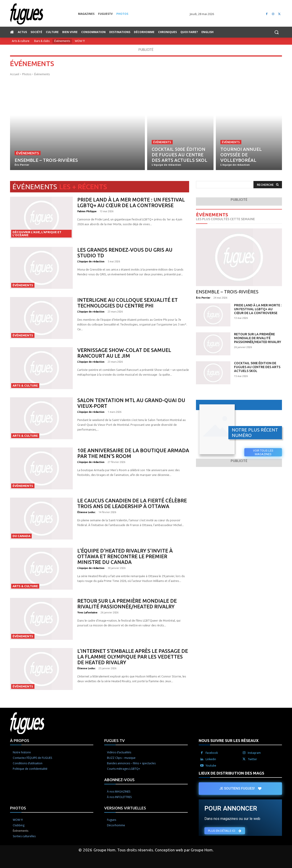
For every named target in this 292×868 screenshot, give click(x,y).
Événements (62, 41)
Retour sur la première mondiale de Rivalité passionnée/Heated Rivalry (127, 604)
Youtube (211, 766)
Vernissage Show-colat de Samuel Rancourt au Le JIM (124, 353)
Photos (27, 74)
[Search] (268, 185)
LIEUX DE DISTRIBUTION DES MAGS (231, 773)
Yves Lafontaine (87, 612)
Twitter (252, 759)
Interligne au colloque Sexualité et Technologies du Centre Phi (128, 303)
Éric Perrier (203, 298)
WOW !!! (80, 41)
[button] (276, 32)
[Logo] (44, 14)
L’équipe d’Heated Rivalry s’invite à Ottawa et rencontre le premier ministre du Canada (125, 556)
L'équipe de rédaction (91, 261)
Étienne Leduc (86, 512)
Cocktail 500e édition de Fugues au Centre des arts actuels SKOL (257, 367)
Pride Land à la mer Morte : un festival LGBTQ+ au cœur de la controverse (131, 202)
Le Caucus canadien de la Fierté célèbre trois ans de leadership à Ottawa (132, 503)
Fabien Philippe (87, 211)
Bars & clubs (42, 41)
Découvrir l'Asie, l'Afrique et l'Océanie (37, 234)
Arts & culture (21, 41)
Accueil (15, 74)
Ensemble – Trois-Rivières (227, 292)
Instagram (254, 753)
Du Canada (21, 536)
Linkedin (211, 759)
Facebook (212, 753)
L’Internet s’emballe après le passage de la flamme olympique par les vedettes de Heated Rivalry (133, 657)
